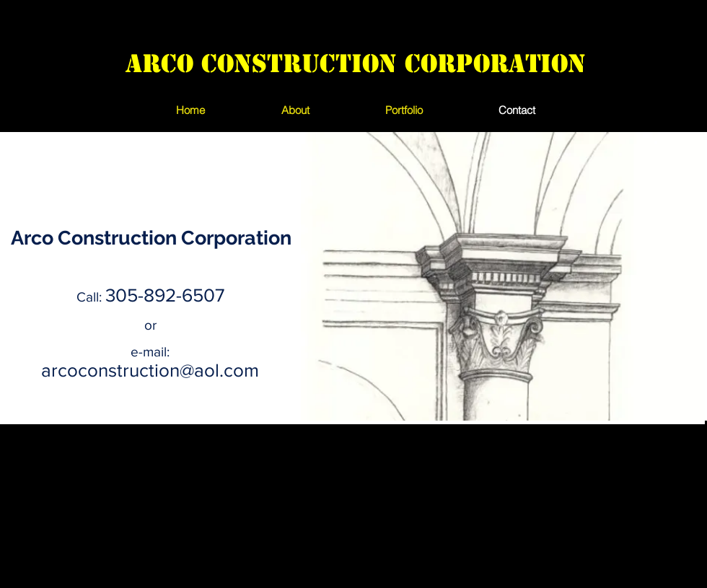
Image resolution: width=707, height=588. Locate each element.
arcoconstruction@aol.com (150, 370)
